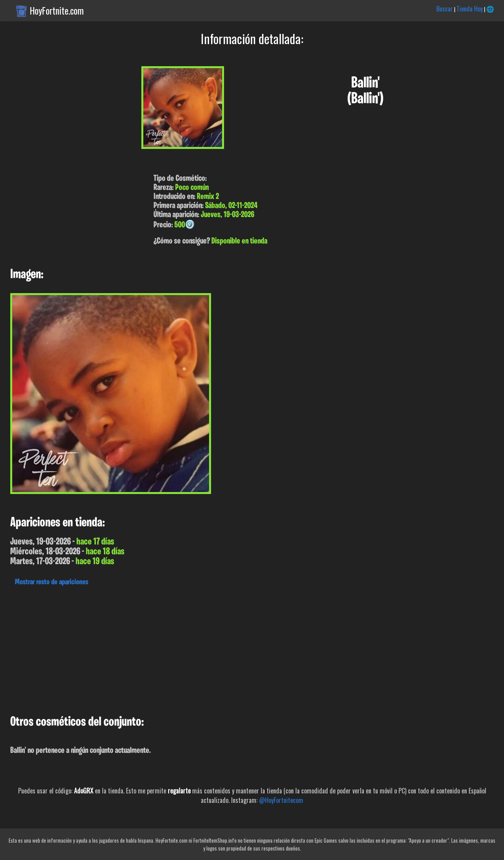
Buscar (445, 9)
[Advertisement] (236, 648)
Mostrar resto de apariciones (52, 582)
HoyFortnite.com (57, 11)
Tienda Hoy (470, 9)
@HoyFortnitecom (281, 800)
